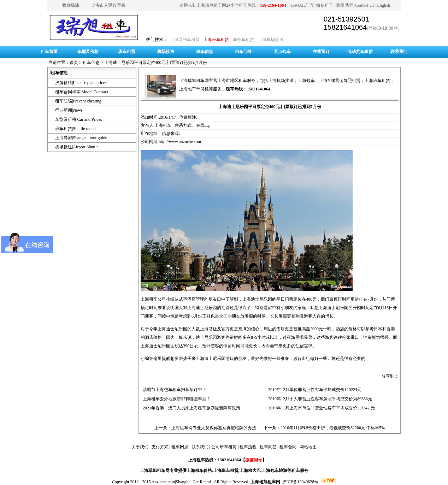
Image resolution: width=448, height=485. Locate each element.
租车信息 (205, 52)
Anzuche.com (163, 482)
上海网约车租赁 (185, 40)
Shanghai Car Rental (193, 482)
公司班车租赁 (224, 447)
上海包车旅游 (275, 471)
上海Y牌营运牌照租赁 (340, 81)
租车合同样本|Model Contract (82, 92)
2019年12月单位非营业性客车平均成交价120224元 (314, 390)
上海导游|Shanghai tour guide (81, 138)
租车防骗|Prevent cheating (78, 101)
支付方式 (160, 447)
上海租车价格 (199, 471)
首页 (74, 63)
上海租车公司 (153, 299)
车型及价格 (88, 52)
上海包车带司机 (194, 89)
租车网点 (180, 447)
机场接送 (166, 52)
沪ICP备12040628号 (300, 482)
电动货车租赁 (360, 52)
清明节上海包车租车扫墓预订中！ (173, 390)
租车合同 (288, 447)
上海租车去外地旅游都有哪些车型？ (176, 399)
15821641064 (345, 27)
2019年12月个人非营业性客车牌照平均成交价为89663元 (319, 399)
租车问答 (243, 52)
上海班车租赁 (216, 40)
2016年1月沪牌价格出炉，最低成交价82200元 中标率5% (333, 428)
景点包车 (282, 52)
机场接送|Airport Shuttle (77, 147)
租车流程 (248, 447)
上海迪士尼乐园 (257, 299)
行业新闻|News (69, 110)
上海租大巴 (250, 471)
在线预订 (321, 52)
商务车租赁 (243, 40)
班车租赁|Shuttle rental (75, 129)
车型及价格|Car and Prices (78, 119)
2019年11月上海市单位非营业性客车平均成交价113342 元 (320, 408)
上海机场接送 (271, 40)
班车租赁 (127, 52)
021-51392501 (346, 19)
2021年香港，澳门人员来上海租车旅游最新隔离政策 (190, 408)
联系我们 (399, 52)
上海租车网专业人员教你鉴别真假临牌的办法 (214, 428)
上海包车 (306, 81)
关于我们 (140, 447)
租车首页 (49, 52)
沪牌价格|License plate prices (81, 83)
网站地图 (308, 447)
